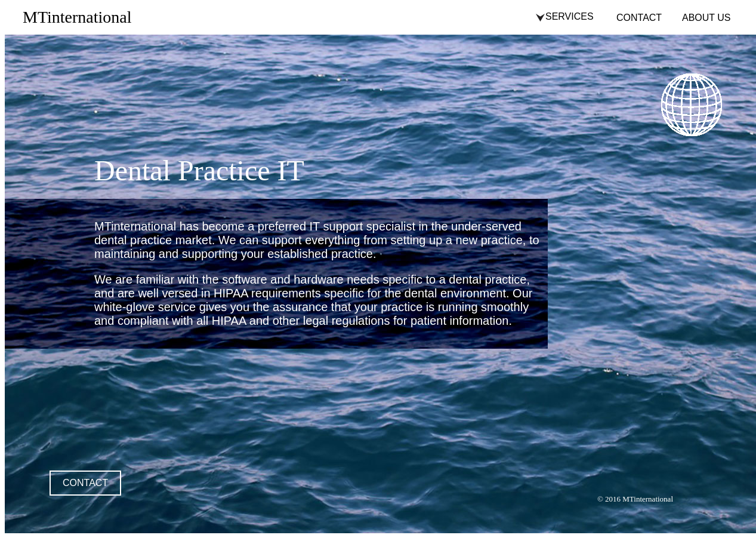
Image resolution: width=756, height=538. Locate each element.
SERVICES (570, 16)
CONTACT (639, 18)
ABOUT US (706, 18)
